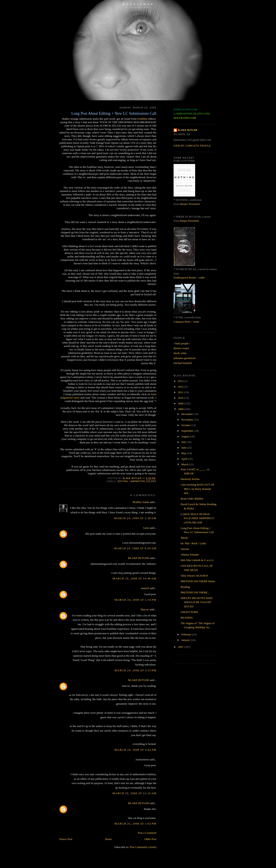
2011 (181, 392)
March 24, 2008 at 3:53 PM (135, 670)
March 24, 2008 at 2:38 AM (135, 518)
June (184, 448)
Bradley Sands (141, 502)
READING (187, 618)
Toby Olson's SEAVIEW (194, 576)
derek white (180, 353)
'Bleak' (184, 538)
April (185, 459)
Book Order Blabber (192, 499)
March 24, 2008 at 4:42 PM (135, 750)
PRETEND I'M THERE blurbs (198, 581)
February (187, 634)
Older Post (150, 839)
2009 (181, 403)
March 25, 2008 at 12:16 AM (134, 793)
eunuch (145, 588)
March (185, 464)
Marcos (145, 609)
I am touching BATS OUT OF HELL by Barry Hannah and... (197, 489)
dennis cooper (181, 348)
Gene (146, 528)
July (184, 442)
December (187, 414)
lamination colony (143, 481)
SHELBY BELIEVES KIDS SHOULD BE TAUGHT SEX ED (196, 602)
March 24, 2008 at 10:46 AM (134, 578)
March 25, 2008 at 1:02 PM (135, 824)
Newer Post (66, 839)
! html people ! (182, 343)
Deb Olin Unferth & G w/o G (197, 560)
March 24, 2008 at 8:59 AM (135, 548)
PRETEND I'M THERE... (195, 592)
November (188, 420)
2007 (181, 647)
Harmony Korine (190, 479)
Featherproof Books (185, 278)
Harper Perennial (190, 204)
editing (123, 481)
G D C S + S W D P (138, 4)
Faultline (142, 119)
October (186, 425)
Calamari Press (182, 322)
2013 (181, 381)
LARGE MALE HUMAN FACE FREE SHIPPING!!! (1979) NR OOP (197, 518)
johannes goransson (185, 358)
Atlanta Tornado (190, 555)
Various (185, 549)
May (184, 453)
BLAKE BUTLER (139, 558)
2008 (181, 409)
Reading (185, 587)
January (186, 640)
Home (108, 839)
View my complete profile (192, 146)
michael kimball (183, 363)
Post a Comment (147, 833)
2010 (181, 398)
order (202, 278)
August (186, 436)
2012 (181, 387)
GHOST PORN (189, 612)
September (188, 431)
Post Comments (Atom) (143, 847)
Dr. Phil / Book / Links (193, 543)
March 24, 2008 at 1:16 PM (135, 600)
